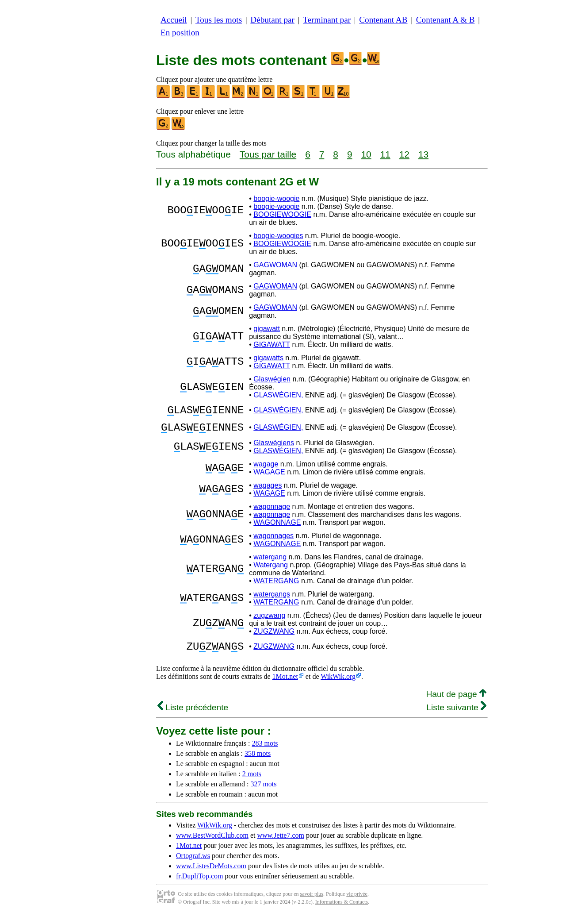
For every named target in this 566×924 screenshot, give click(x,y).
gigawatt (267, 329)
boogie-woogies (278, 236)
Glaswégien (272, 379)
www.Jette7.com (281, 843)
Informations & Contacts (342, 910)
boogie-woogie (276, 198)
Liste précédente (193, 715)
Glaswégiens (274, 448)
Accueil (174, 20)
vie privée (357, 902)
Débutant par (272, 20)
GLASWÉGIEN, (278, 395)
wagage (266, 469)
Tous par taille (268, 154)
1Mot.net (285, 684)
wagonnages (273, 541)
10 (366, 154)
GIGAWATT (272, 345)
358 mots (258, 761)
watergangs (272, 599)
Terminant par (327, 20)
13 (423, 154)
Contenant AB (383, 20)
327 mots (263, 792)
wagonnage (272, 512)
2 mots (252, 782)
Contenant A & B (446, 20)
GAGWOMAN (275, 265)
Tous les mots (219, 20)
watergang (270, 562)
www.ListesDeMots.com (211, 874)
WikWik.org (338, 684)
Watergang (271, 570)
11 (385, 154)
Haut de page (456, 702)
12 (404, 154)
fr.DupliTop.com (199, 884)
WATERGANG (276, 586)
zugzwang (269, 621)
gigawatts (268, 358)
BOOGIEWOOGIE (282, 214)
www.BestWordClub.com (212, 843)
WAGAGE (269, 477)
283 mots (265, 751)
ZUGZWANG (274, 637)
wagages (268, 491)
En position (180, 33)
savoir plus (312, 902)
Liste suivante (456, 715)
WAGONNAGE (277, 528)
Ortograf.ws (193, 864)
